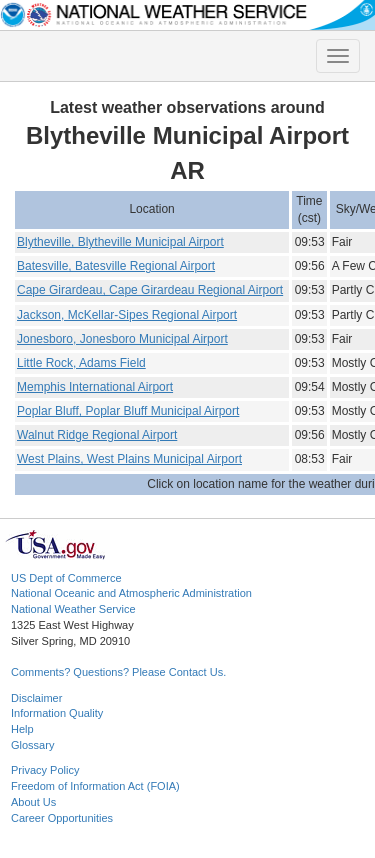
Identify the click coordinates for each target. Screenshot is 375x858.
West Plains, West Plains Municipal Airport (129, 459)
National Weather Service (73, 609)
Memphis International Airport (95, 387)
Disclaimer (36, 698)
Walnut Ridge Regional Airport (97, 435)
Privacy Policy (45, 770)
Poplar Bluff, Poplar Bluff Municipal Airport (128, 411)
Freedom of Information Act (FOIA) (95, 786)
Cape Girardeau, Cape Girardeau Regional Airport (150, 290)
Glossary (32, 745)
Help (22, 729)
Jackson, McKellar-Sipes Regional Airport (127, 315)
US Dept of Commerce (66, 578)
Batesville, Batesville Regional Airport (116, 266)
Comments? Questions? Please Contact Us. (118, 672)
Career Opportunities (62, 818)
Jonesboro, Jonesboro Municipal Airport (122, 339)
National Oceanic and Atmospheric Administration (131, 593)
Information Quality (57, 713)
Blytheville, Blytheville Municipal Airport (120, 242)
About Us (33, 802)
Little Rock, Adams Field (81, 363)
